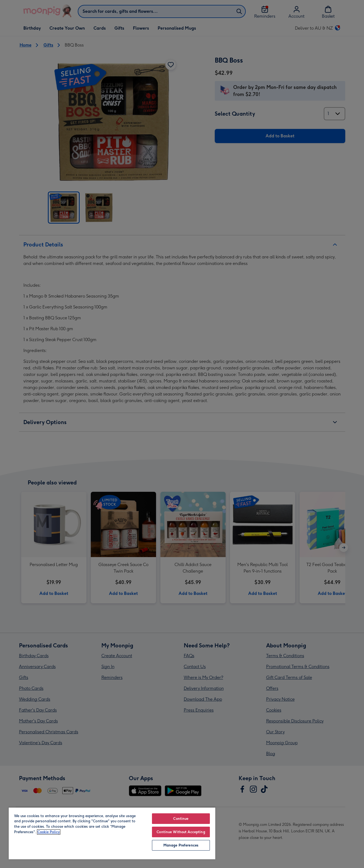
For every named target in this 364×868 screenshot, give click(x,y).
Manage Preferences (181, 845)
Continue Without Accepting (181, 832)
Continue (181, 819)
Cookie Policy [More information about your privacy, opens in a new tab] (49, 832)
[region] (112, 833)
